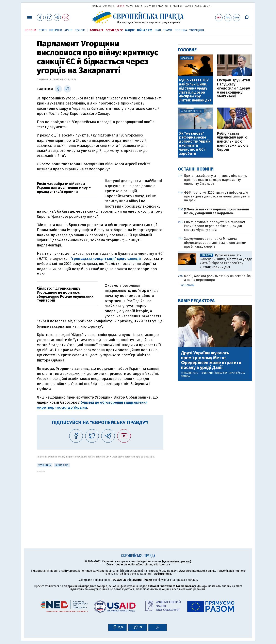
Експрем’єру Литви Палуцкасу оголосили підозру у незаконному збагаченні (234, 88)
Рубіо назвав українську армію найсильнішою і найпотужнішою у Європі (233, 142)
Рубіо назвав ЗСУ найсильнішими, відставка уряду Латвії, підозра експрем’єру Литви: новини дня (195, 90)
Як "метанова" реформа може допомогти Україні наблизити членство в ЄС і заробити (195, 144)
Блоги (139, 6)
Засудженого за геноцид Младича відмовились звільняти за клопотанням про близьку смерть (215, 243)
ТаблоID (189, 6)
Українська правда (76, 6)
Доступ (207, 6)
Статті (43, 30)
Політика (96, 6)
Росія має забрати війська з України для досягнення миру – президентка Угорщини (64, 188)
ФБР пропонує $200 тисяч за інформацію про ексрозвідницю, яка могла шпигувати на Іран (217, 196)
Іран (158, 30)
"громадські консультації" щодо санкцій (106, 259)
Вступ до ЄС (114, 30)
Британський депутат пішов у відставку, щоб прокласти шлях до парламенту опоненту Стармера (215, 180)
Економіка (109, 6)
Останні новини (196, 169)
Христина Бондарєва (214, 373)
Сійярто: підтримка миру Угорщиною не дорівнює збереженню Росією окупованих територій (65, 294)
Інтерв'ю (56, 30)
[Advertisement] (100, 501)
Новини (30, 30)
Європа (120, 6)
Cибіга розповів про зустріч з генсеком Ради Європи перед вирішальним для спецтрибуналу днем (215, 226)
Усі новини (188, 285)
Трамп (168, 30)
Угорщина (197, 30)
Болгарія (96, 30)
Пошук (80, 30)
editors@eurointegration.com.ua (149, 565)
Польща (181, 30)
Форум (130, 6)
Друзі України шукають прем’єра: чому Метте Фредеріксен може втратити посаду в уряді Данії (211, 360)
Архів (68, 30)
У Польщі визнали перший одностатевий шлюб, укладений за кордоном (217, 211)
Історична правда (153, 6)
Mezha (198, 6)
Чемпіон (178, 6)
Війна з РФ (145, 30)
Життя (168, 6)
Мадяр (130, 30)
